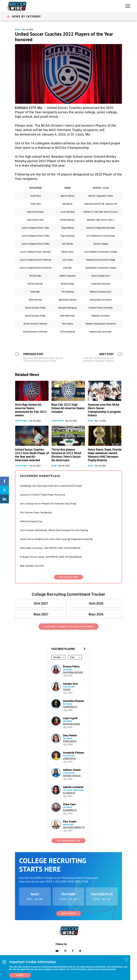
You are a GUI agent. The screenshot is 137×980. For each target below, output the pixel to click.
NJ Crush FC (69, 793)
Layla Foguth (70, 718)
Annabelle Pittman (73, 753)
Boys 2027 (41, 614)
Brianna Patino (71, 666)
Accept (20, 975)
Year (72, 657)
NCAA (18, 30)
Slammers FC (70, 810)
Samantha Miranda (73, 701)
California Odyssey (73, 672)
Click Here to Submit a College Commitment (69, 627)
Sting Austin (70, 741)
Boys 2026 (96, 614)
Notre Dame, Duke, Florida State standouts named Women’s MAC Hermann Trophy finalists (105, 455)
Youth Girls (21, 421)
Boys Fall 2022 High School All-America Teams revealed (68, 408)
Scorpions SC (70, 707)
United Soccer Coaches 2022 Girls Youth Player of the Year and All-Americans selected (32, 455)
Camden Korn (70, 684)
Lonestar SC (69, 758)
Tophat (67, 690)
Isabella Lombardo (73, 787)
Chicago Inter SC (72, 776)
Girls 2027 (41, 603)
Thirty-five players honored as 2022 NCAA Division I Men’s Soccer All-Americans (66, 455)
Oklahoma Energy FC (74, 827)
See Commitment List (68, 841)
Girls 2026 (96, 603)
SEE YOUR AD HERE (68, 577)
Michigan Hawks (72, 724)
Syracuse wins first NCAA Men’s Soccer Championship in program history (104, 410)
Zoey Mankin (70, 735)
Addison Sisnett (72, 770)
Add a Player (69, 913)
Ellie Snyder (70, 821)
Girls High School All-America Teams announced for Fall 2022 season (31, 410)
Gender (57, 657)
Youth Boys (58, 421)
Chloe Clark (69, 804)
